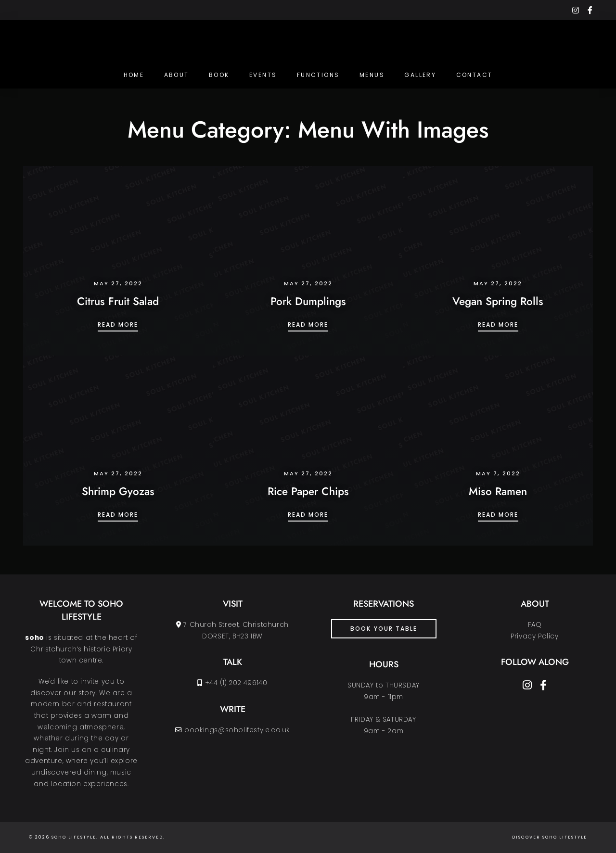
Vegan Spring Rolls (498, 301)
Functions (318, 75)
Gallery (420, 75)
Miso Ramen (498, 491)
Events (263, 75)
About (177, 75)
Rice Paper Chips (308, 491)
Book (219, 75)
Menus (372, 75)
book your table (384, 629)
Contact (475, 75)
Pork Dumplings (308, 301)
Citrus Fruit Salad (118, 301)
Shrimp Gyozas (118, 491)
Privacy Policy (534, 636)
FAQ (535, 625)
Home (134, 75)
